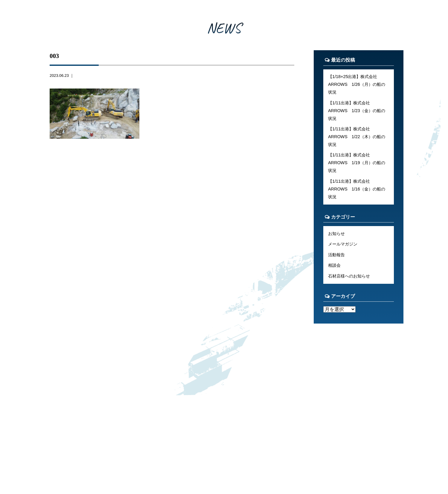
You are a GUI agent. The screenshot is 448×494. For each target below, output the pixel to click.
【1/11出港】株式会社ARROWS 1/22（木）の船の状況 (357, 137)
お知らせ (336, 234)
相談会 (334, 265)
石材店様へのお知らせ (349, 276)
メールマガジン (343, 244)
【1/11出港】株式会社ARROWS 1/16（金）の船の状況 (357, 189)
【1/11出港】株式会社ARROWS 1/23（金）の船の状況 (357, 111)
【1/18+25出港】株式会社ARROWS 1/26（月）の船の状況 (357, 84)
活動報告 (336, 255)
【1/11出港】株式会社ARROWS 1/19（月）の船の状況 (357, 163)
